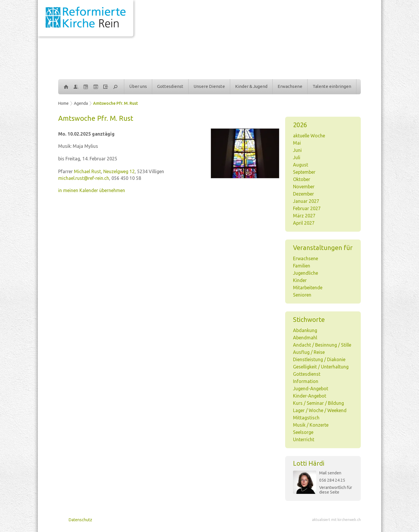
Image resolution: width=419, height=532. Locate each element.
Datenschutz (80, 520)
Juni (297, 150)
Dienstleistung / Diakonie (319, 359)
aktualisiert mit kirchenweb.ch (336, 520)
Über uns (138, 86)
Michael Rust (87, 171)
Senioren (302, 295)
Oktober (302, 179)
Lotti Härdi (309, 463)
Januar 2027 (306, 201)
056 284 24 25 (332, 480)
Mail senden (330, 473)
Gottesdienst (170, 86)
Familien (302, 266)
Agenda (81, 103)
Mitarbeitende (308, 288)
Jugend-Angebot (311, 389)
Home (63, 103)
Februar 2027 (307, 208)
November (304, 187)
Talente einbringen (332, 86)
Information (306, 381)
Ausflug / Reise (309, 352)
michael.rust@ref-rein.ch (84, 178)
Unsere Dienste (209, 86)
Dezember (303, 194)
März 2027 (304, 216)
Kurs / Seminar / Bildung (318, 403)
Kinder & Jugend (251, 86)
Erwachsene (290, 86)
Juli (297, 157)
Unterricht (304, 439)
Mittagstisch (306, 418)
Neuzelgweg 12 (119, 171)
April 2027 (304, 223)
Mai (297, 143)
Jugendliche (306, 273)
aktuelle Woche (309, 136)
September (304, 172)
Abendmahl (305, 338)
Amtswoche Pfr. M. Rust (116, 103)
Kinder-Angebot (310, 396)
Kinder (300, 280)
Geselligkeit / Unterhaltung (321, 367)
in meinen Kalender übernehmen (92, 190)
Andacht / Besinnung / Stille (322, 345)
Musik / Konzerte (311, 425)
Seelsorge (303, 432)
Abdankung (305, 330)
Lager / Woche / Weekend (320, 410)
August (301, 165)
